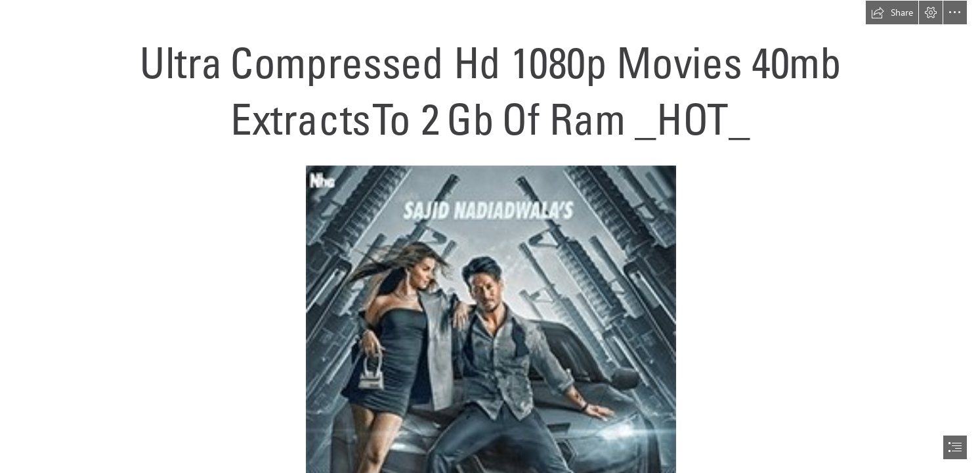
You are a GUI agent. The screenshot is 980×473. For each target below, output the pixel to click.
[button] (892, 12)
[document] (490, 236)
